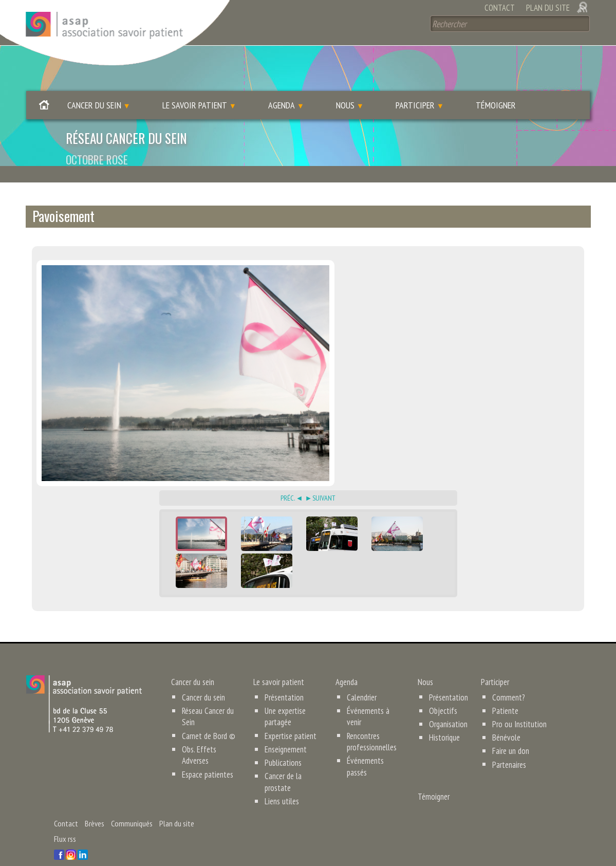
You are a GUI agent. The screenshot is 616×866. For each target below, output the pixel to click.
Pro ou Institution (517, 708)
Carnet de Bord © (208, 720)
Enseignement (286, 733)
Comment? (506, 681)
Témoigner (496, 89)
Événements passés (376, 733)
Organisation (448, 708)
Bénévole (504, 722)
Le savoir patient (195, 89)
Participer (415, 89)
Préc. (288, 482)
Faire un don (508, 735)
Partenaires (507, 748)
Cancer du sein (94, 89)
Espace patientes (207, 758)
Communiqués (132, 807)
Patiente (503, 694)
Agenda (282, 89)
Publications (283, 746)
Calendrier (361, 681)
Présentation (284, 681)
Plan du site (548, 8)
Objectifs (443, 694)
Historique (444, 722)
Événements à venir (375, 694)
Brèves (95, 807)
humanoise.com (229, 849)
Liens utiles (281, 785)
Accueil (44, 92)
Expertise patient (290, 720)
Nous (345, 89)
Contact (499, 8)
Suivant (324, 482)
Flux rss (65, 822)
